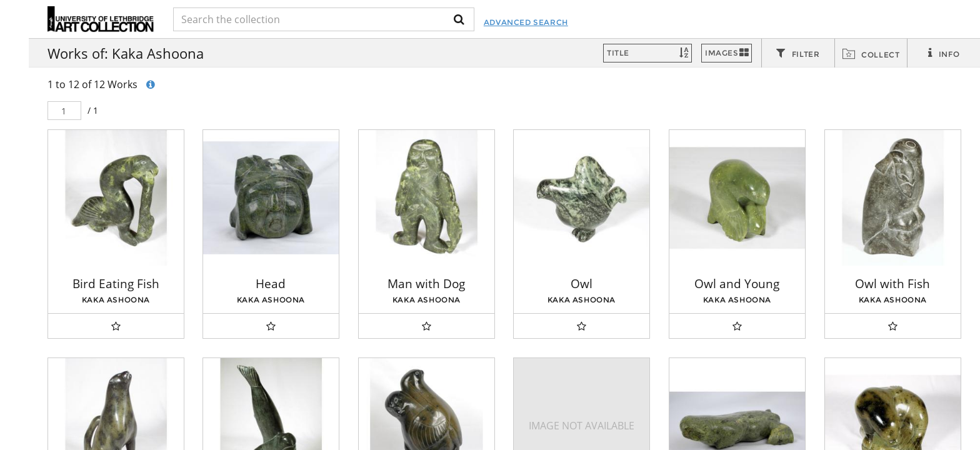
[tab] (798, 54)
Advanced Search (538, 22)
